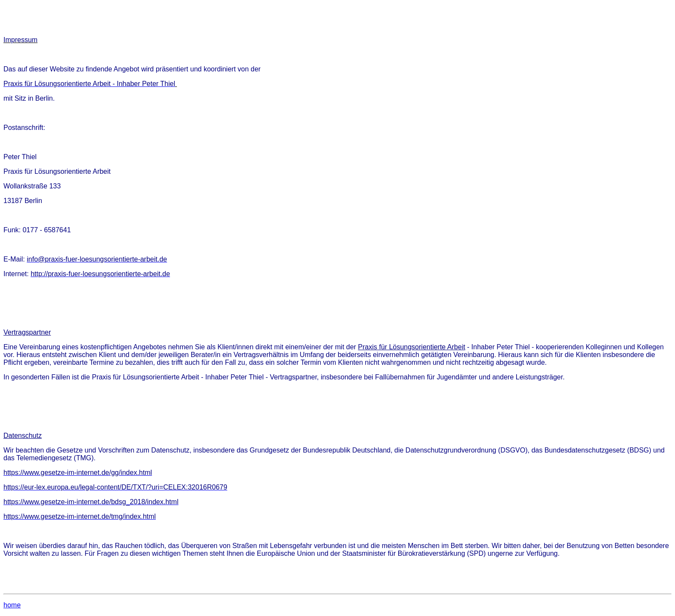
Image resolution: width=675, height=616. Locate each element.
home (12, 605)
